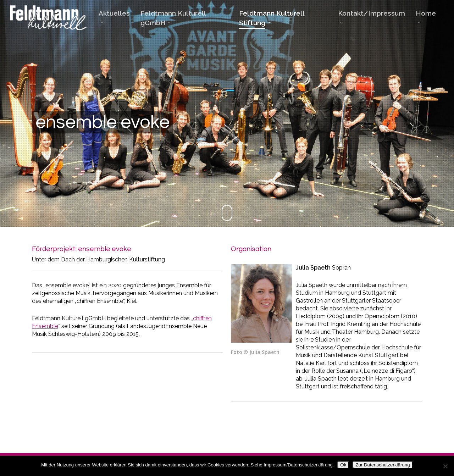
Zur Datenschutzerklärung (383, 465)
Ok (343, 465)
